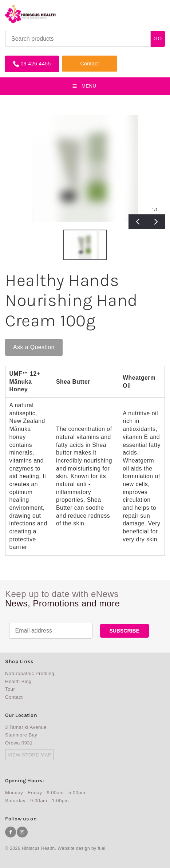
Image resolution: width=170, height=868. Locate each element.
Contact (71, 58)
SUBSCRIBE (124, 631)
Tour (10, 689)
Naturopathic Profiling (30, 673)
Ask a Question (26, 342)
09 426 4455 (20, 58)
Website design (74, 848)
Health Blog (18, 681)
